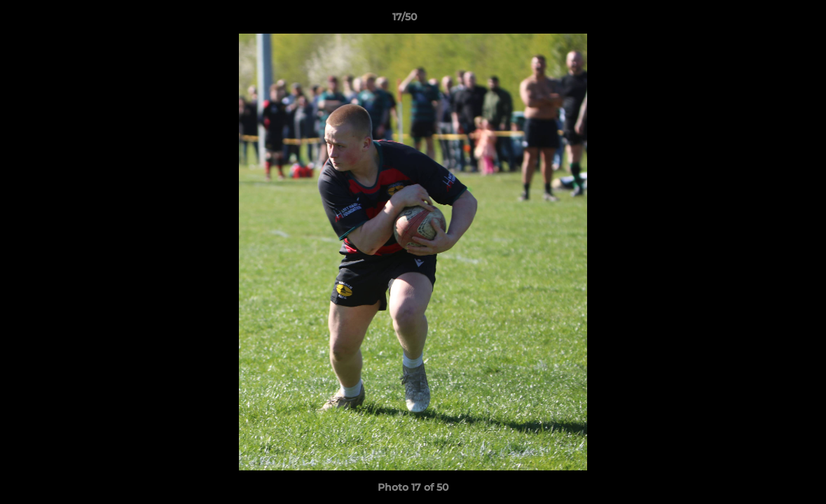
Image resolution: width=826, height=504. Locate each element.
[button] (767, 20)
